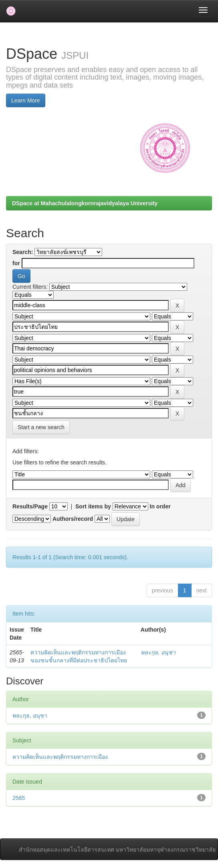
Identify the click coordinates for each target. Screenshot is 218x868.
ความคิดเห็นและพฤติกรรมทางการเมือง (60, 757)
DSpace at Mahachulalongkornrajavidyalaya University (85, 203)
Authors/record (73, 519)
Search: (23, 252)
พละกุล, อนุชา (158, 652)
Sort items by (93, 506)
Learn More (26, 100)
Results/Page (30, 506)
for (16, 263)
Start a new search (41, 427)
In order (160, 506)
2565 (19, 798)
